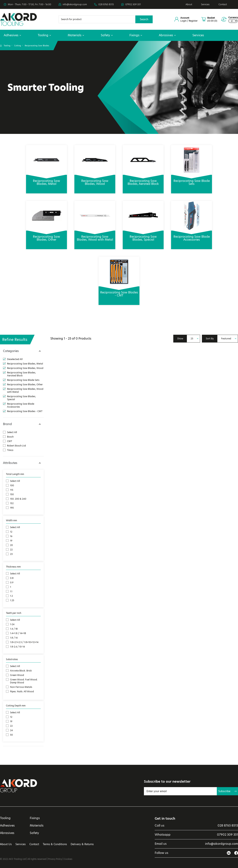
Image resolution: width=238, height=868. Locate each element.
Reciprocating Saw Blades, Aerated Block (143, 180)
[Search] (97, 19)
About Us (6, 844)
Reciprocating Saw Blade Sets (192, 180)
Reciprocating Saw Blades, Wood (95, 180)
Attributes (10, 463)
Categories (11, 351)
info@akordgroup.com (75, 4)
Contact (223, 4)
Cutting (18, 46)
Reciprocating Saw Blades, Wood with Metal (95, 236)
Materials (76, 35)
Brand (7, 424)
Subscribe (227, 791)
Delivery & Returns (82, 844)
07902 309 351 (133, 4)
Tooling (44, 35)
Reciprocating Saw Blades (37, 46)
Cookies (68, 859)
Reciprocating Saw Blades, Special (143, 236)
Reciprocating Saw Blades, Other (46, 236)
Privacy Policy (55, 859)
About (189, 4)
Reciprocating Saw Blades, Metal (46, 180)
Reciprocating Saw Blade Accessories (192, 236)
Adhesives (12, 35)
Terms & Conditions (55, 844)
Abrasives (167, 35)
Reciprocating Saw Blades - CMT (119, 292)
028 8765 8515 (106, 4)
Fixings (136, 35)
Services (205, 4)
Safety (107, 35)
